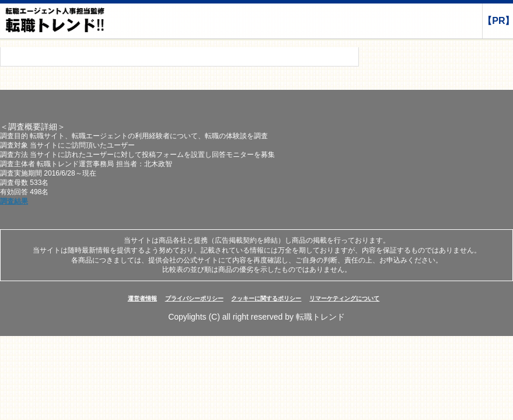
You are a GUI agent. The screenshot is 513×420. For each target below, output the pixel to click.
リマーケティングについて (344, 298)
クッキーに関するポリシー (266, 298)
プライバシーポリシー (194, 298)
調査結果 (14, 201)
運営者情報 (142, 298)
